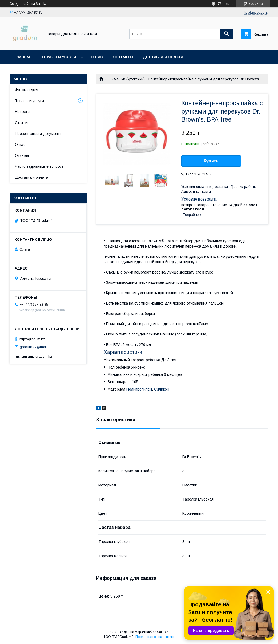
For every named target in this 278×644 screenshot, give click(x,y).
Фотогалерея (27, 90)
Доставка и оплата (163, 57)
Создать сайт (20, 4)
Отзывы (22, 155)
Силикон (162, 389)
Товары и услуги (59, 57)
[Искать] (226, 34)
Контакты (123, 57)
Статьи (21, 123)
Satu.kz (163, 632)
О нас (97, 57)
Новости (22, 112)
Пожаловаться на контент (155, 637)
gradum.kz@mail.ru (35, 347)
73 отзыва (226, 4)
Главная (23, 57)
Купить (211, 161)
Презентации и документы (39, 134)
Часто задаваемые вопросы (40, 166)
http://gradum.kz (32, 339)
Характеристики (123, 352)
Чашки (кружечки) (129, 79)
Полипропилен (139, 389)
